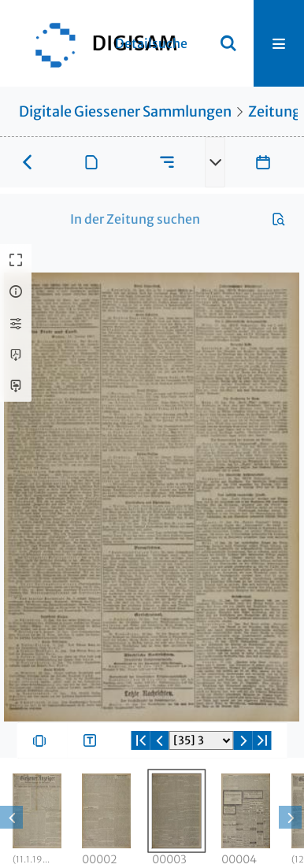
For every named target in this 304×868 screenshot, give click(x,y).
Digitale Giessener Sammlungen (125, 111)
